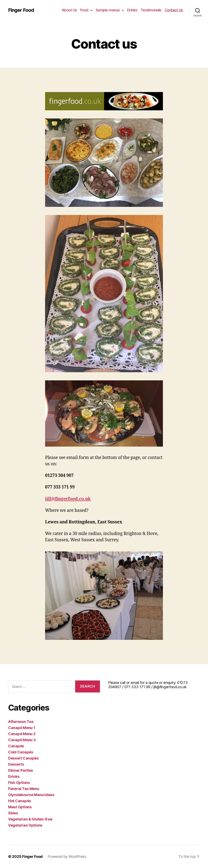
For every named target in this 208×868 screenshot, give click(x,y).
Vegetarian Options (25, 825)
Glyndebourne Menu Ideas (31, 795)
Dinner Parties (21, 770)
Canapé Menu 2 (22, 734)
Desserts (16, 764)
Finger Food (21, 10)
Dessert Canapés (23, 758)
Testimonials (151, 10)
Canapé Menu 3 (22, 740)
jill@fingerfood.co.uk (68, 499)
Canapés (16, 746)
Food (84, 10)
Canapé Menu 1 (22, 728)
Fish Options (19, 783)
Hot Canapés (19, 801)
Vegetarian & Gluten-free (30, 819)
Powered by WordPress (67, 857)
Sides (13, 813)
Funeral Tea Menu (24, 789)
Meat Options (20, 807)
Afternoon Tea (21, 722)
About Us (69, 10)
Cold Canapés (21, 752)
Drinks (132, 10)
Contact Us (174, 10)
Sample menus (108, 10)
